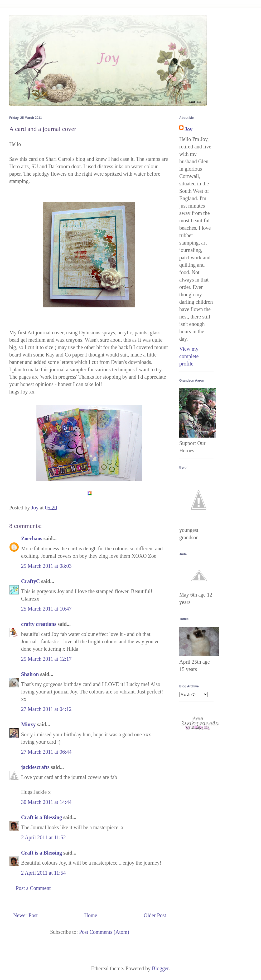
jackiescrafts (35, 767)
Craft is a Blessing (42, 817)
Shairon (30, 674)
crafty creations (39, 624)
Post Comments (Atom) (104, 932)
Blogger (160, 968)
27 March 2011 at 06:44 (46, 752)
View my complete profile (189, 356)
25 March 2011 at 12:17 (46, 659)
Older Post (155, 915)
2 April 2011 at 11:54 (43, 873)
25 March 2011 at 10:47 (46, 609)
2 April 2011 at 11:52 (43, 837)
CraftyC (30, 581)
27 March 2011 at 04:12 (46, 709)
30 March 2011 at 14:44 (46, 802)
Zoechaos (32, 538)
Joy (188, 129)
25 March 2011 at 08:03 (46, 566)
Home (91, 915)
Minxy (28, 724)
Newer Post (25, 915)
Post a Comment (33, 888)
